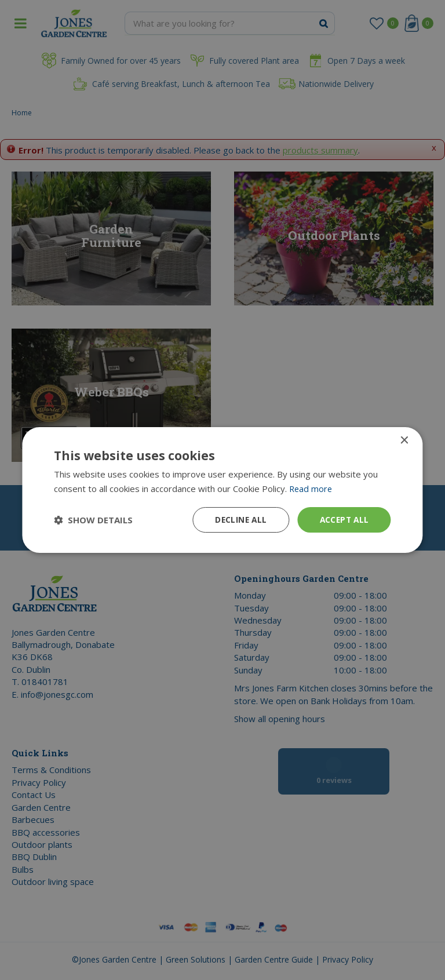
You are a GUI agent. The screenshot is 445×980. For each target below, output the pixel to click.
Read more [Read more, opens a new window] (311, 488)
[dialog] (222, 490)
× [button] (404, 440)
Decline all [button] (238, 520)
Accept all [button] (343, 520)
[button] (93, 520)
